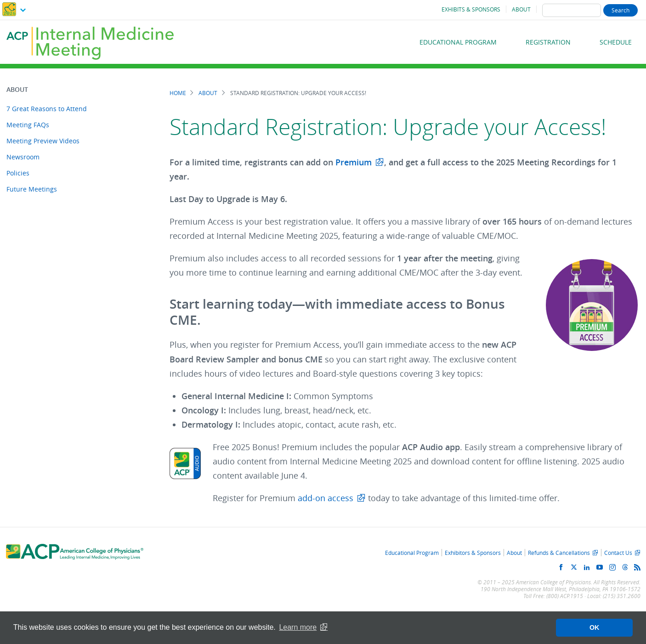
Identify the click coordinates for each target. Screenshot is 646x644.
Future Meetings (32, 189)
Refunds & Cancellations (559, 553)
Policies (18, 173)
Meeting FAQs (28, 125)
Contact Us (618, 553)
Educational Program (458, 42)
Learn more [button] (298, 627)
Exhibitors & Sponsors (473, 553)
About (521, 9)
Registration (548, 42)
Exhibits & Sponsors (471, 9)
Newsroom (23, 157)
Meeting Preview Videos (43, 141)
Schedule (616, 42)
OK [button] (595, 627)
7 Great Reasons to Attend (47, 109)
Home (178, 93)
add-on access (326, 498)
